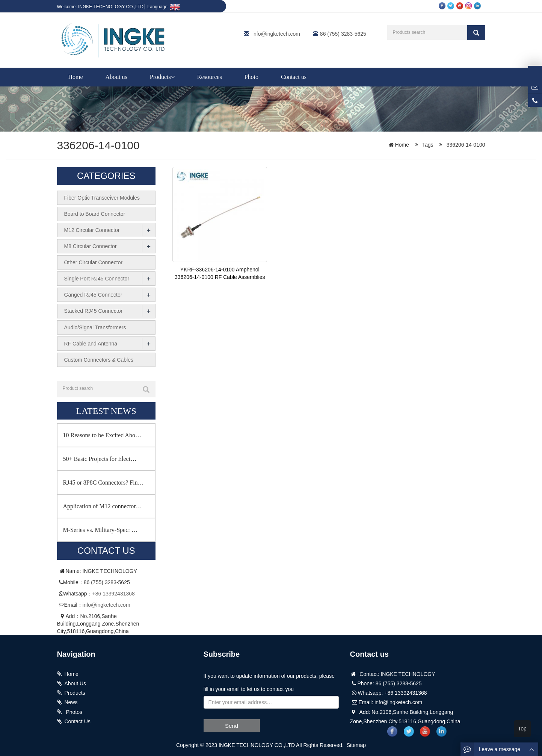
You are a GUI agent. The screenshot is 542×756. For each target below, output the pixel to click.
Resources (210, 77)
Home (76, 77)
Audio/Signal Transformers (95, 327)
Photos (73, 711)
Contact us (294, 77)
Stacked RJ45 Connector (94, 311)
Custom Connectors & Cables (99, 359)
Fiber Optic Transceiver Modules (102, 198)
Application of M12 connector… (103, 506)
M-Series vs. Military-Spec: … (100, 530)
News (71, 702)
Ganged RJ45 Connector (93, 295)
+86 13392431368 (114, 593)
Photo (251, 77)
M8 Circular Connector (91, 246)
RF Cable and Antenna (91, 343)
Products (162, 77)
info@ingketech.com (276, 34)
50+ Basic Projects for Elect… (100, 458)
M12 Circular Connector (92, 230)
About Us (75, 683)
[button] (173, 77)
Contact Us (78, 721)
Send (232, 725)
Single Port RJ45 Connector (97, 279)
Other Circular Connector (94, 262)
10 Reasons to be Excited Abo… (102, 435)
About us (116, 77)
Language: (164, 7)
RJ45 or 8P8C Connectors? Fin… (103, 482)
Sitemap (356, 745)
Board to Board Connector (95, 214)
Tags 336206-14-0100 (454, 145)
